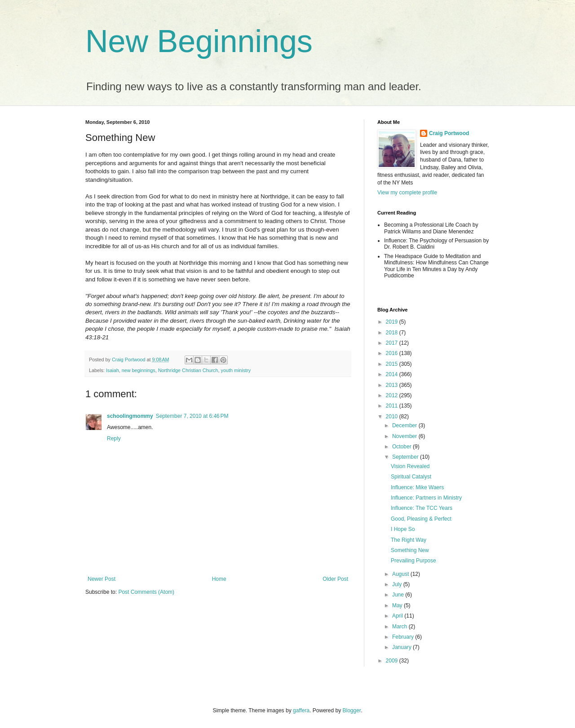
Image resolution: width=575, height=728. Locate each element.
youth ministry (236, 370)
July (398, 584)
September (406, 457)
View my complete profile (407, 193)
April (398, 616)
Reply (114, 439)
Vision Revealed (410, 466)
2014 (393, 374)
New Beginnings (199, 41)
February (404, 637)
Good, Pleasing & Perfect (421, 519)
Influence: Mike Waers (417, 487)
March (400, 627)
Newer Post (102, 579)
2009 (393, 661)
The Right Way (409, 540)
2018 (393, 333)
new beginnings (139, 370)
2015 (393, 364)
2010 (393, 417)
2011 (393, 406)
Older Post (335, 579)
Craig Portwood (449, 133)
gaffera (301, 710)
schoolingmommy (130, 416)
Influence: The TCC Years (422, 508)
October (402, 447)
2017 (393, 343)
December (405, 425)
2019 (393, 322)
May (398, 605)
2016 (393, 353)
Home (219, 579)
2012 (393, 395)
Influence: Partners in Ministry (426, 498)
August (401, 574)
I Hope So (403, 529)
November (405, 436)
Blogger (352, 710)
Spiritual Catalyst (411, 477)
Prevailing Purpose (414, 561)
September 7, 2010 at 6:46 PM (192, 416)
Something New (410, 550)
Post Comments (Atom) (146, 592)
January (402, 647)
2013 (393, 385)
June (399, 595)
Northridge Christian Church (188, 370)
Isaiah (113, 370)
